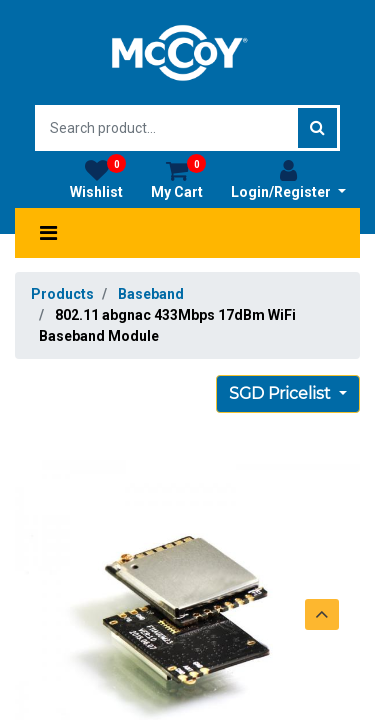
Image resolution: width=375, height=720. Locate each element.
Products (62, 294)
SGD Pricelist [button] (282, 393)
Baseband (151, 294)
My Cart (178, 179)
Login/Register (288, 179)
